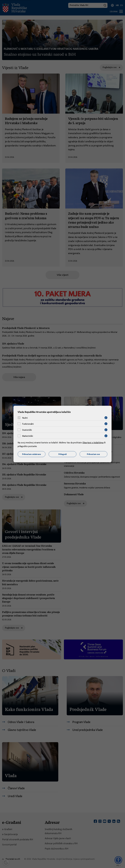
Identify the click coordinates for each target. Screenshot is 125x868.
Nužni (25, 418)
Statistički (27, 430)
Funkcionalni (28, 424)
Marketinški (28, 436)
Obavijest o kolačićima (93, 443)
